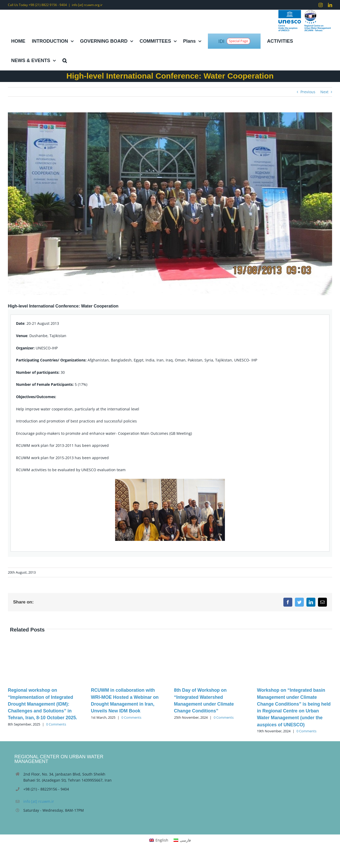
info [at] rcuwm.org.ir (87, 5)
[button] (64, 61)
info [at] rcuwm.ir (39, 801)
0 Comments (56, 724)
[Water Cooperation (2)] (170, 204)
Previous (308, 92)
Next (324, 92)
